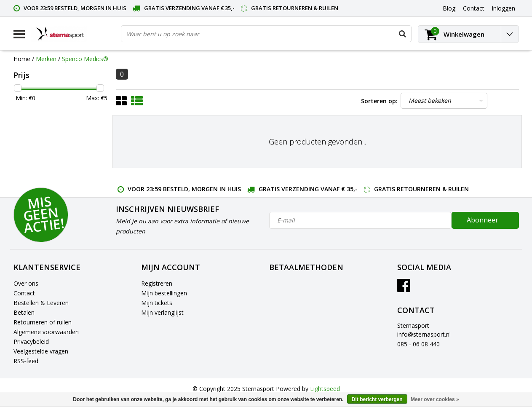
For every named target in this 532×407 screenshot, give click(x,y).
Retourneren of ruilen (43, 322)
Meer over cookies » (435, 399)
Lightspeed (325, 389)
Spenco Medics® (85, 59)
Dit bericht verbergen (377, 399)
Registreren (157, 283)
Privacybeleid (31, 341)
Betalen (24, 312)
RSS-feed (26, 361)
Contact (24, 293)
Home (22, 59)
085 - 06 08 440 (418, 344)
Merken (46, 59)
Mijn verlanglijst (162, 312)
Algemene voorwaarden (46, 332)
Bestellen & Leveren (41, 303)
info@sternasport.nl (424, 334)
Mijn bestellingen (164, 293)
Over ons (26, 283)
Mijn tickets (157, 303)
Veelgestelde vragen (41, 351)
